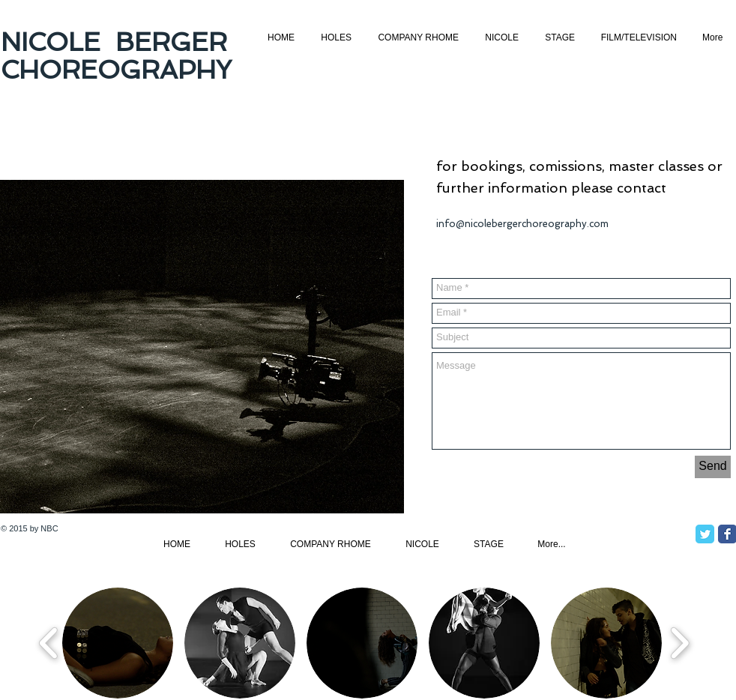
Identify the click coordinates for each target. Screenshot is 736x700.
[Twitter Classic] (705, 534)
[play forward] (679, 643)
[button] (118, 643)
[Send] (713, 467)
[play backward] (49, 643)
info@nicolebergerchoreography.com (522, 224)
